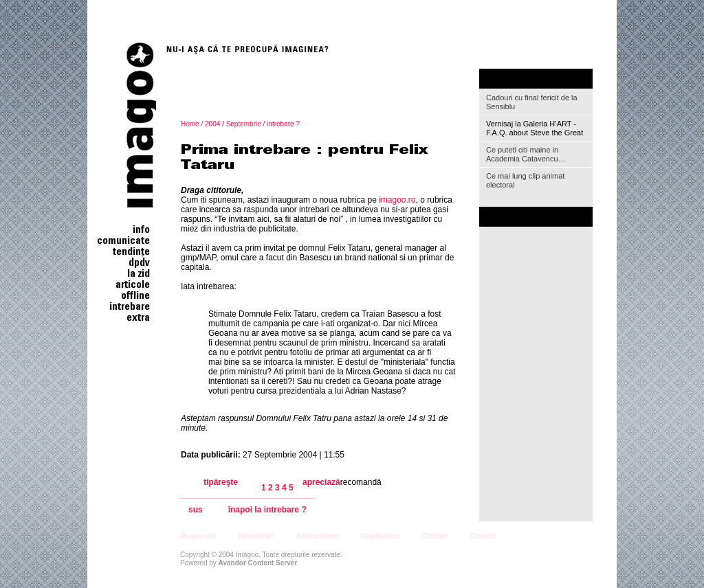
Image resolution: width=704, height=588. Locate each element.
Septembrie (244, 124)
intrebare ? (283, 124)
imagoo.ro (397, 200)
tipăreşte (221, 482)
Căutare (435, 536)
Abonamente (317, 536)
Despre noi (199, 536)
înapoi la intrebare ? (267, 510)
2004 (212, 124)
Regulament (380, 536)
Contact (483, 536)
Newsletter (256, 536)
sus (196, 510)
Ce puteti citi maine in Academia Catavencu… (526, 154)
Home (190, 124)
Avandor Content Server (258, 563)
